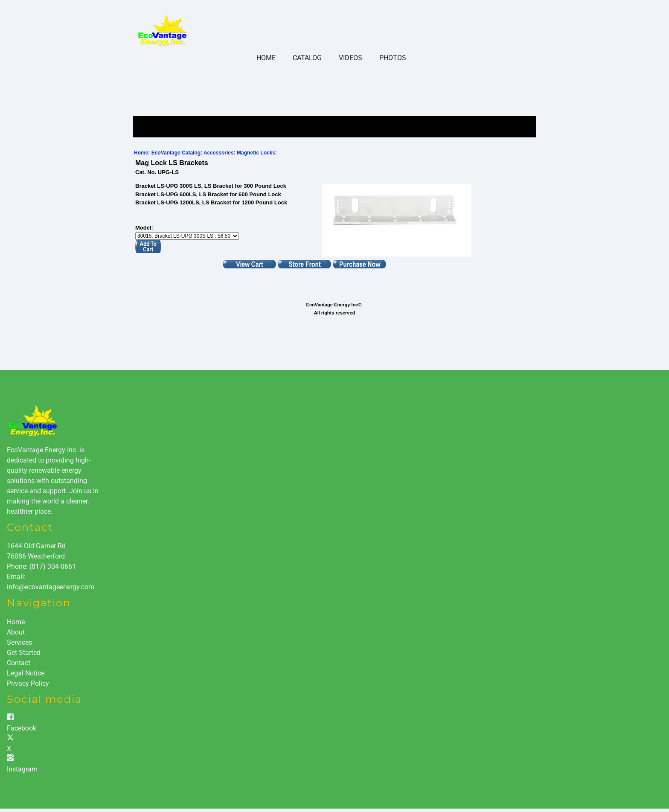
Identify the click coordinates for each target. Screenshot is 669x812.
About (16, 632)
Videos (350, 58)
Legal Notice (26, 673)
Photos (393, 58)
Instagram (22, 769)
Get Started (24, 653)
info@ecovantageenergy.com (51, 587)
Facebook (22, 728)
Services (19, 642)
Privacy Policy (28, 683)
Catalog (307, 58)
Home (266, 58)
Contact (19, 663)
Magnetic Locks (256, 153)
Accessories (219, 153)
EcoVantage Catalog (176, 153)
